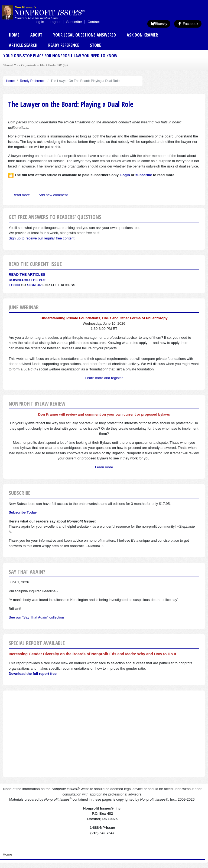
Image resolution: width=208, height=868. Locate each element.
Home (14, 35)
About (36, 35)
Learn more (104, 467)
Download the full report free (33, 674)
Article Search (23, 45)
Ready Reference (64, 45)
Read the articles (27, 274)
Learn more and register (104, 378)
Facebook (188, 24)
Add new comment (53, 195)
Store (95, 45)
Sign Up (34, 285)
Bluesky (159, 24)
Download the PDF (27, 280)
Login (14, 285)
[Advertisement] (104, 734)
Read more (21, 195)
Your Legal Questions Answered (84, 35)
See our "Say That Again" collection (36, 617)
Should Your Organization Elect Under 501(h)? (36, 65)
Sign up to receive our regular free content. (42, 238)
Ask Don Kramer (142, 35)
